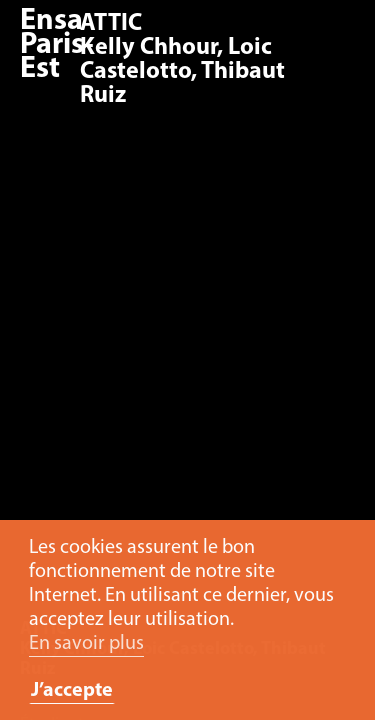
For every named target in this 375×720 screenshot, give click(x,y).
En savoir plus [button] (86, 644)
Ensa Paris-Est (57, 45)
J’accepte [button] (72, 691)
